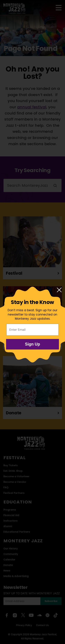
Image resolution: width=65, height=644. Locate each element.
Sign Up (32, 344)
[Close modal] (59, 290)
